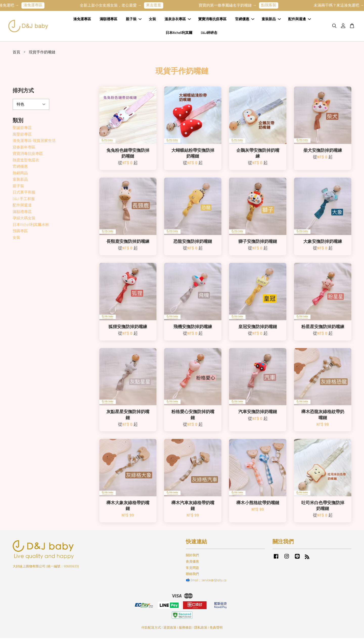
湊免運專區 (39, 5)
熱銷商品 (20, 175)
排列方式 (23, 93)
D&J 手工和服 (24, 201)
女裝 (152, 20)
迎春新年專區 (24, 149)
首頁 (16, 54)
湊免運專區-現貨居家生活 (34, 143)
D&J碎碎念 (209, 34)
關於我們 (192, 557)
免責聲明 (216, 629)
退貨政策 (170, 629)
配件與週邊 (300, 20)
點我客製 (275, 5)
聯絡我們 (192, 576)
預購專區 (20, 233)
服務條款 (185, 629)
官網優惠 (245, 20)
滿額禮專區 (108, 20)
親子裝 (134, 20)
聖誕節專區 (22, 130)
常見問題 (192, 570)
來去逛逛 (160, 5)
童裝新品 (271, 20)
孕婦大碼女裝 (24, 220)
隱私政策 (201, 629)
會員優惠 (192, 563)
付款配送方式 (151, 629)
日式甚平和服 (24, 194)
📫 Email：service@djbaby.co (206, 582)
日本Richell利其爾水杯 (31, 227)
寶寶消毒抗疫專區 (212, 20)
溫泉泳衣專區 (178, 20)
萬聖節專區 (22, 136)
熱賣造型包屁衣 (26, 162)
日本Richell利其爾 (179, 34)
